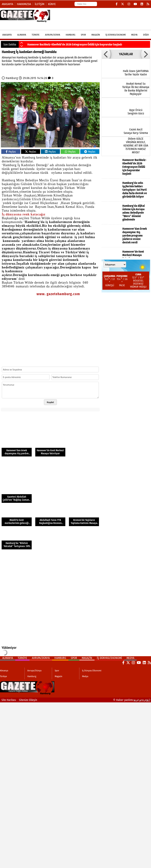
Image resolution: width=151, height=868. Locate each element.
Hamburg (70, 35)
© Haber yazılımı (132, 700)
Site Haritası (9, 700)
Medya (134, 35)
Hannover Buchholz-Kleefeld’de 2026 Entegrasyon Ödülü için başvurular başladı (75, 44)
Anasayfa (7, 4)
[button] (22, 43)
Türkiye (36, 35)
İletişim (40, 4)
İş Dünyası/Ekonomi (116, 35)
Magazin (96, 35)
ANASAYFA (7, 35)
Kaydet (50, 402)
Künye (52, 4)
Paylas (11, 152)
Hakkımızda (24, 4)
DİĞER (146, 35)
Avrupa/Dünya (53, 35)
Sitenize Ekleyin (28, 700)
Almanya (22, 35)
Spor (83, 35)
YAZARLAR (126, 54)
